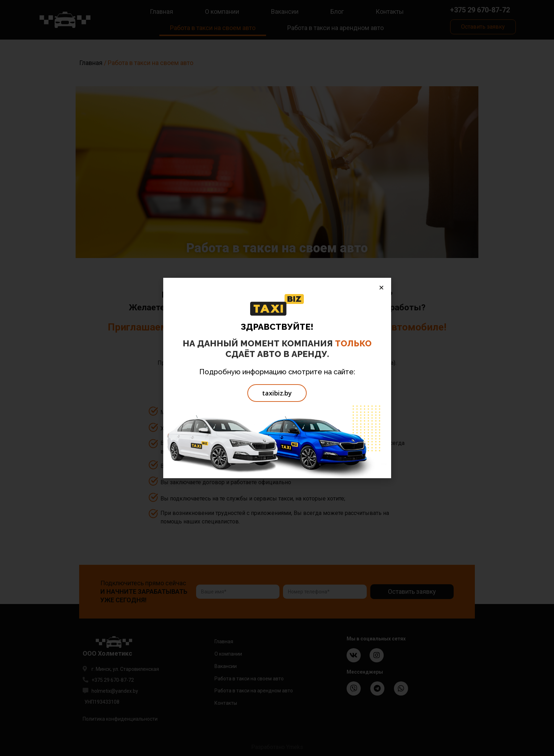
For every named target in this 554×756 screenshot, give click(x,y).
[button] (277, 393)
